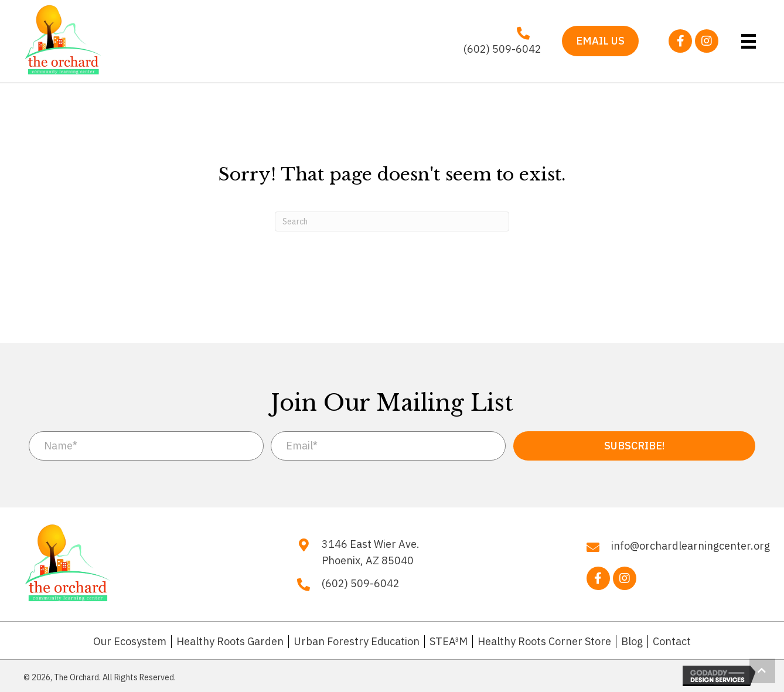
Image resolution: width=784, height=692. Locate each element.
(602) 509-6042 (502, 49)
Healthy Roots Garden (230, 642)
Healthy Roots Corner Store (544, 642)
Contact (672, 642)
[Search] (392, 221)
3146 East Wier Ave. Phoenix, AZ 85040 (371, 553)
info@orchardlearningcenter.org (691, 546)
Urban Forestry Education (357, 642)
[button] (680, 41)
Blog (632, 642)
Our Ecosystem (130, 642)
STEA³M (449, 642)
